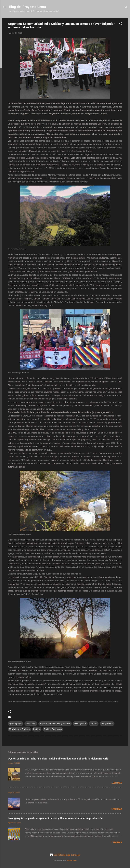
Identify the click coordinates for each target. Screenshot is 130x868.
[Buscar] (126, 8)
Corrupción (31, 724)
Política (37, 729)
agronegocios (16, 724)
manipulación (107, 724)
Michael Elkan (72, 861)
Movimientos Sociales (19, 729)
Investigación (80, 724)
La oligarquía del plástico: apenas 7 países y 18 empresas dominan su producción (55, 818)
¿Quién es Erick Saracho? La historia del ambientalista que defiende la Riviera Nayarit (58, 759)
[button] (120, 24)
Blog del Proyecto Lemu (27, 7)
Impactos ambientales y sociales (55, 724)
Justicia (94, 724)
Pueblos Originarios (53, 729)
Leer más (117, 783)
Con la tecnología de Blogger (65, 855)
